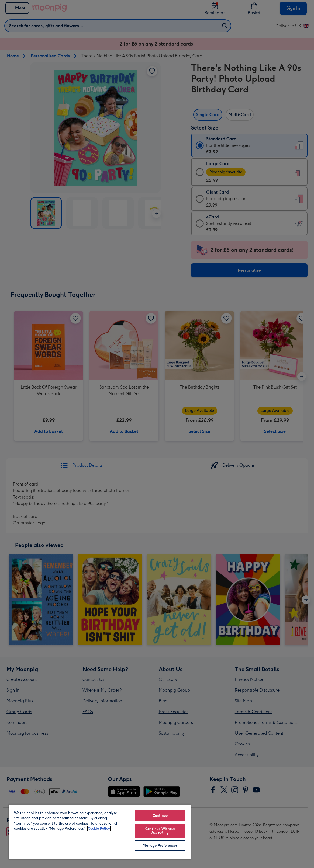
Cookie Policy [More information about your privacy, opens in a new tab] (99, 829)
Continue (160, 816)
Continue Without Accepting (160, 831)
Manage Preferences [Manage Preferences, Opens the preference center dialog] (160, 846)
